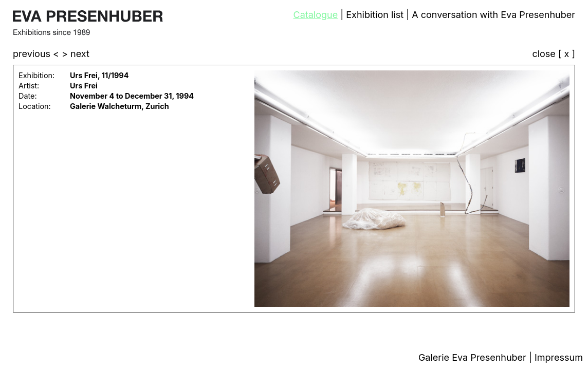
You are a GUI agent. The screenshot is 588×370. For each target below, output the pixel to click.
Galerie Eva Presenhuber (474, 357)
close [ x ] (554, 54)
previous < (37, 54)
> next (76, 54)
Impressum (559, 357)
